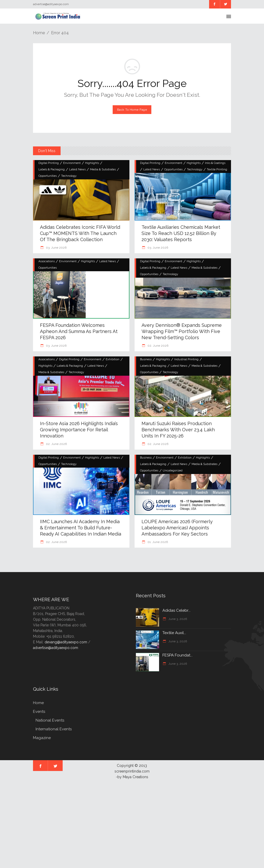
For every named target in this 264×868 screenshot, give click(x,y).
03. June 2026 (56, 248)
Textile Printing (217, 169)
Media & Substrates (103, 169)
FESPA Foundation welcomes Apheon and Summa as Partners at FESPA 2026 (79, 331)
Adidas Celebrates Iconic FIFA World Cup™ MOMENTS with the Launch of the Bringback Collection (80, 233)
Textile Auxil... (174, 633)
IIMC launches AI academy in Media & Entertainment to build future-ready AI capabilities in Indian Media (81, 528)
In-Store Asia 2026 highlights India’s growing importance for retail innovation (79, 430)
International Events (54, 729)
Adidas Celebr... (176, 610)
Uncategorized (173, 471)
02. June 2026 (158, 346)
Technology (69, 176)
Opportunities (48, 176)
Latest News (77, 169)
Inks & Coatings (215, 163)
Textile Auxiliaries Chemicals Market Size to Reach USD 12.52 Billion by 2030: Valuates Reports (181, 233)
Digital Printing (49, 163)
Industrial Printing (186, 359)
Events (39, 712)
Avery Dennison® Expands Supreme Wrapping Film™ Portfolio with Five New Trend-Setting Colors (182, 331)
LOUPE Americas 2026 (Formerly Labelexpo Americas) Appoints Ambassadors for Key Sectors (177, 528)
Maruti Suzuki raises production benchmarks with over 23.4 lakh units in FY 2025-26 (178, 430)
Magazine (42, 738)
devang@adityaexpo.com (66, 642)
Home (39, 33)
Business (146, 359)
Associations (47, 261)
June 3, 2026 (177, 619)
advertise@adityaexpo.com (56, 648)
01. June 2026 (157, 542)
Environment (72, 163)
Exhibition (113, 359)
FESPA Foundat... (178, 655)
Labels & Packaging (52, 169)
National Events (50, 720)
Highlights (92, 163)
